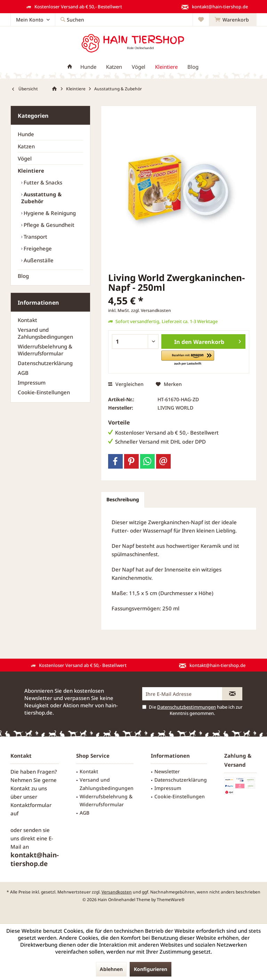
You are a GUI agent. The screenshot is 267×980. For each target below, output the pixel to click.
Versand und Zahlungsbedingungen (45, 333)
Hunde (26, 134)
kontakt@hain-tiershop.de (35, 859)
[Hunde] (88, 67)
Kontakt (27, 320)
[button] (188, 358)
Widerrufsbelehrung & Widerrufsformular (45, 350)
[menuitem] (233, 20)
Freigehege (37, 248)
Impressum (32, 382)
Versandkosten (117, 892)
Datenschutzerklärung (45, 363)
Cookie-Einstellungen (44, 392)
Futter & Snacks (42, 182)
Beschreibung (123, 499)
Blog (23, 276)
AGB (23, 373)
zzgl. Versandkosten (151, 310)
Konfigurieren (151, 969)
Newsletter (167, 771)
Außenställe (38, 260)
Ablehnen (111, 969)
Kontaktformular (31, 805)
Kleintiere (31, 171)
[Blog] (193, 67)
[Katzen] (114, 67)
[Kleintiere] (166, 67)
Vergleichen (126, 384)
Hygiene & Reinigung (49, 213)
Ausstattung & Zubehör (41, 198)
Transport (35, 237)
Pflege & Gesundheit (48, 225)
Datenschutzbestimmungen (187, 707)
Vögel (25, 158)
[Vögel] (139, 67)
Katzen (26, 146)
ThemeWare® (171, 900)
